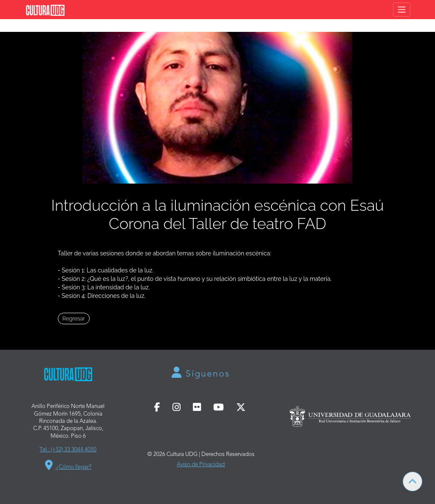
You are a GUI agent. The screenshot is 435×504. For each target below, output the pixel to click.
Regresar (74, 319)
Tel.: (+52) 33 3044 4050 (68, 450)
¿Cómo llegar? (68, 467)
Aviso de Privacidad (201, 465)
